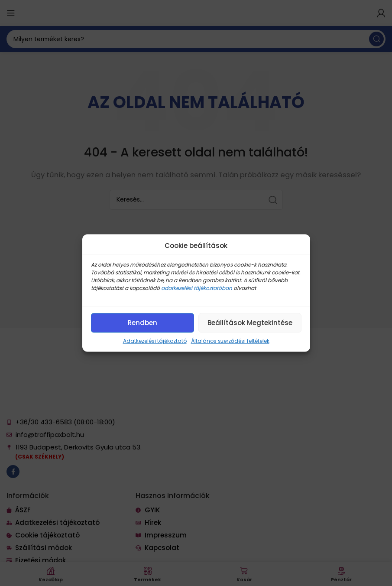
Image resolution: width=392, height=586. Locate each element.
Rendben (143, 323)
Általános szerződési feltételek (230, 341)
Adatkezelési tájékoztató (155, 341)
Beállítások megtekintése (250, 323)
